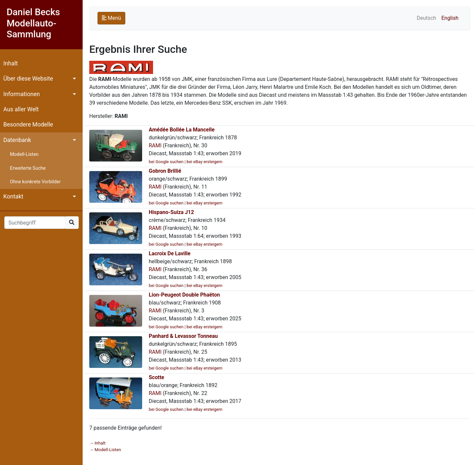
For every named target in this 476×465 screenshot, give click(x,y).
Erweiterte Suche (28, 168)
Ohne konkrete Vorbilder (35, 182)
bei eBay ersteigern (205, 162)
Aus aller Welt (21, 109)
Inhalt (11, 63)
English (450, 18)
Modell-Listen (24, 154)
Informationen (21, 94)
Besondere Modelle (28, 125)
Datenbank (17, 140)
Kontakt (13, 197)
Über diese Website (28, 79)
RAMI (155, 145)
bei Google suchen (166, 162)
